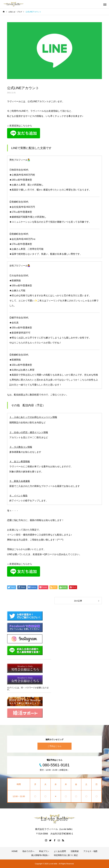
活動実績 (75, 851)
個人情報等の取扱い (40, 855)
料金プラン (44, 851)
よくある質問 (60, 851)
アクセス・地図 (90, 851)
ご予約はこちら (54, 746)
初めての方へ (28, 851)
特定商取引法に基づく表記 (66, 855)
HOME (15, 851)
